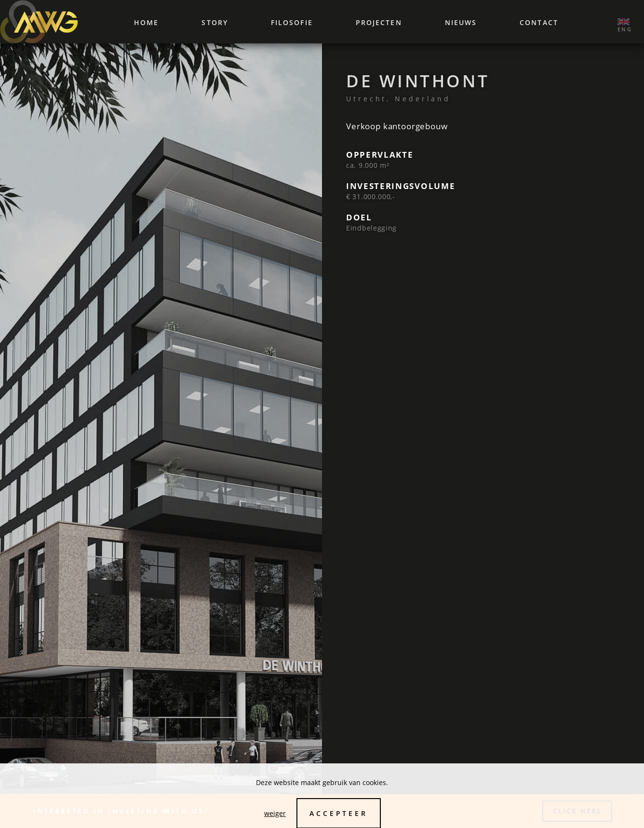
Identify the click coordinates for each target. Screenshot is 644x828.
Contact (539, 22)
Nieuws (461, 22)
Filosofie (292, 22)
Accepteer (339, 813)
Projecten (379, 22)
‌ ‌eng (624, 22)
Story (215, 22)
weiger (275, 813)
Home (146, 22)
